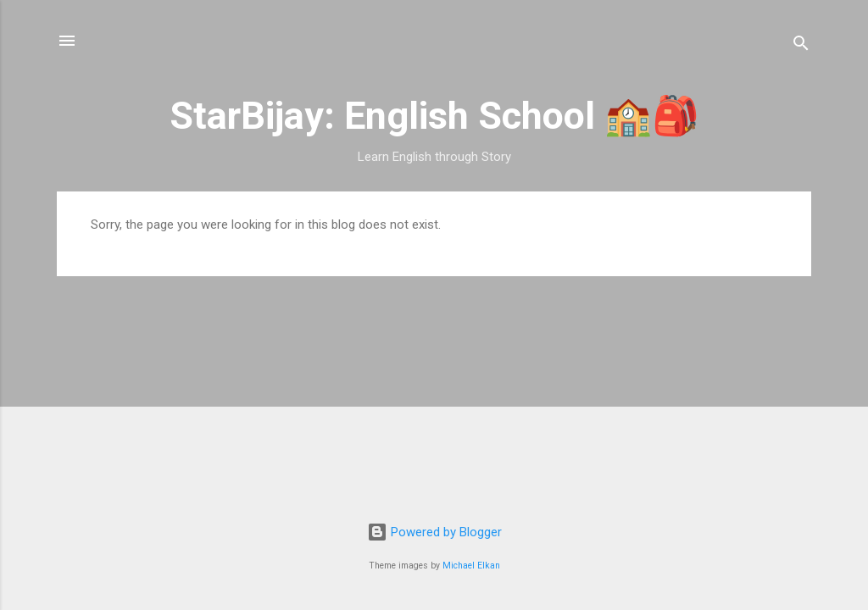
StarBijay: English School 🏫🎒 (434, 116)
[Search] (801, 46)
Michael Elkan (471, 566)
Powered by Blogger (434, 532)
